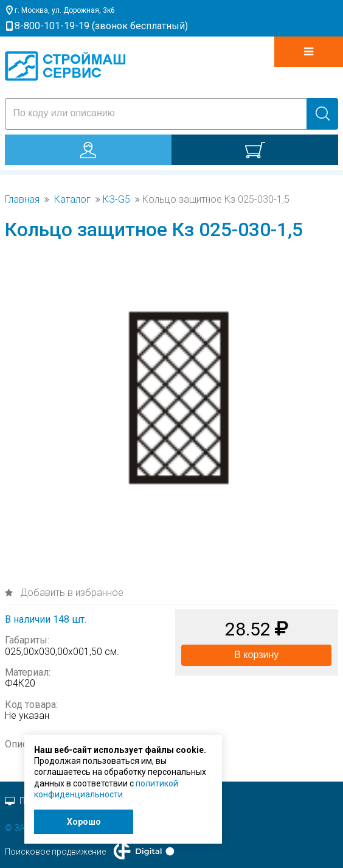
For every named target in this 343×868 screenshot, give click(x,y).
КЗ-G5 (116, 200)
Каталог (72, 200)
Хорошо (84, 822)
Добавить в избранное (71, 593)
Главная (22, 200)
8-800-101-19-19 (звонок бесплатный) (101, 26)
